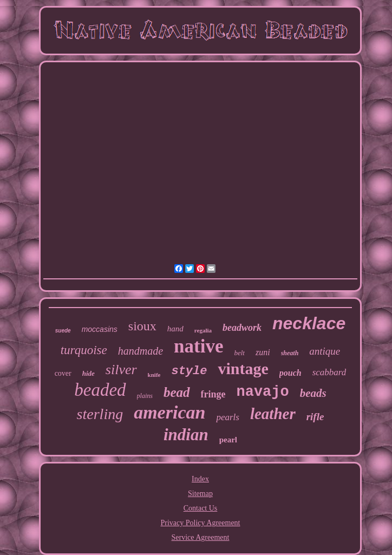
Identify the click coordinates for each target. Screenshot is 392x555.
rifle (315, 417)
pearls (228, 417)
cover (63, 373)
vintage (243, 368)
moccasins (100, 329)
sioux (142, 326)
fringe (213, 394)
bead (177, 392)
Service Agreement (201, 537)
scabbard (329, 372)
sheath (290, 353)
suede (63, 331)
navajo (263, 392)
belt (239, 353)
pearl (228, 440)
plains (145, 396)
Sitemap (200, 494)
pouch (290, 373)
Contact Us (201, 508)
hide (89, 373)
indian (186, 435)
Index (200, 479)
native (198, 346)
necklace (309, 323)
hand (175, 329)
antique (325, 351)
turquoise (84, 350)
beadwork (242, 328)
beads (313, 393)
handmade (141, 351)
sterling (100, 414)
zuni (263, 352)
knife (154, 375)
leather (273, 414)
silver (121, 370)
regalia (203, 330)
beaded (100, 390)
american (169, 412)
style (189, 371)
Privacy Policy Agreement (201, 523)
